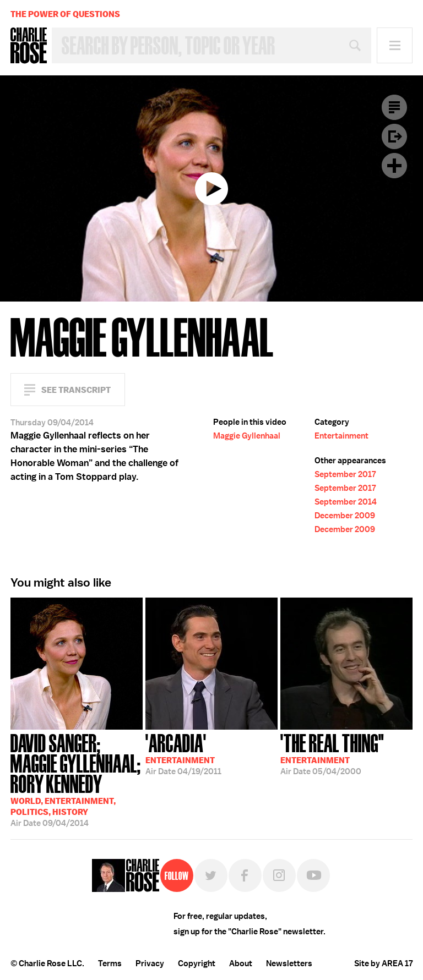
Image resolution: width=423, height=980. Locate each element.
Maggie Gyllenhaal (247, 436)
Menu (395, 45)
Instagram (279, 875)
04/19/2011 (183, 753)
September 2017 (345, 474)
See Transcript (76, 390)
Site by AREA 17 (383, 963)
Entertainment (341, 436)
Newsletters (289, 963)
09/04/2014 (77, 779)
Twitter (211, 875)
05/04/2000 (332, 753)
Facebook (245, 875)
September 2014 (346, 502)
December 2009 (345, 516)
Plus (394, 166)
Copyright (197, 963)
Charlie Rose (29, 46)
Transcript (394, 107)
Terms (110, 963)
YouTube (313, 875)
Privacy (150, 963)
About (241, 963)
